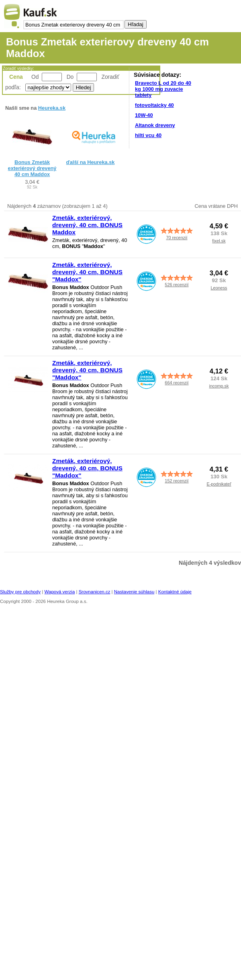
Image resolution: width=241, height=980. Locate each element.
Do (70, 77)
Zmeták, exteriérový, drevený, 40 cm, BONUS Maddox (87, 225)
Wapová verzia (60, 592)
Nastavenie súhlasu (134, 592)
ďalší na (91, 162)
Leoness (219, 288)
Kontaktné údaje (175, 592)
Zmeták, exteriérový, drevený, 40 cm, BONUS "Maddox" (87, 272)
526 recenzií (177, 285)
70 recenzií (177, 238)
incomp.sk (219, 386)
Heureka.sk (52, 108)
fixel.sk (219, 241)
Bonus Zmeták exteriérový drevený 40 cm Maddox (32, 168)
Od (35, 77)
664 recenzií (177, 383)
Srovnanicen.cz (95, 592)
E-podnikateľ (219, 484)
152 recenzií (177, 481)
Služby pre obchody (20, 592)
